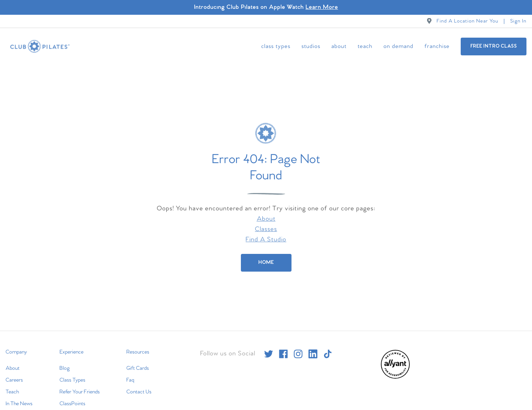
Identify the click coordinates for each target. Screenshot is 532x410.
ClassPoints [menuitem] (72, 397)
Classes (266, 222)
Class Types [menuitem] (276, 46)
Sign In (518, 21)
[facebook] (283, 347)
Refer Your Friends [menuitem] (80, 385)
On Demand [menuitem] (398, 46)
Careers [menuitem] (14, 373)
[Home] (266, 256)
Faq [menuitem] (130, 373)
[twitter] (269, 347)
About (266, 212)
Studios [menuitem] (311, 46)
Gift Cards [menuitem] (138, 361)
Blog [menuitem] (65, 361)
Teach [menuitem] (365, 46)
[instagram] (298, 347)
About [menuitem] (339, 46)
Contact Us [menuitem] (139, 385)
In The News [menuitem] (19, 397)
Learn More (322, 7)
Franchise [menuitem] (437, 46)
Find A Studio (266, 233)
